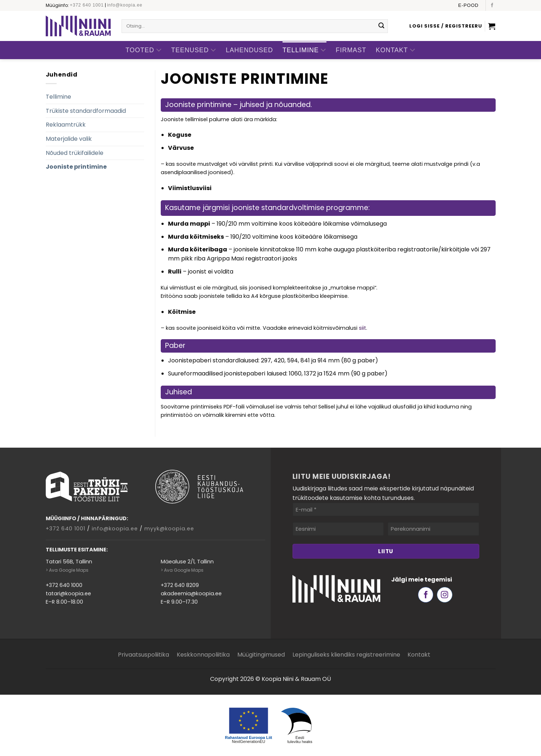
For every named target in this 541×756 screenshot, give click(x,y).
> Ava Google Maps (67, 570)
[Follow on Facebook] (492, 5)
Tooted (144, 50)
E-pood (468, 5)
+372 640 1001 (87, 5)
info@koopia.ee (125, 5)
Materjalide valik (69, 139)
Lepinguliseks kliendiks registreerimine (346, 655)
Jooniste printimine (76, 167)
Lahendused (249, 50)
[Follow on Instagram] (445, 595)
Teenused (194, 50)
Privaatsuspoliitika (144, 655)
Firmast (351, 50)
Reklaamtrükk (66, 125)
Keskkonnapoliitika (203, 655)
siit (362, 328)
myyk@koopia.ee (169, 529)
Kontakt (396, 50)
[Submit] (381, 26)
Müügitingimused (261, 655)
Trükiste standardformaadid (86, 111)
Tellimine (305, 50)
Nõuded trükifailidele (75, 153)
